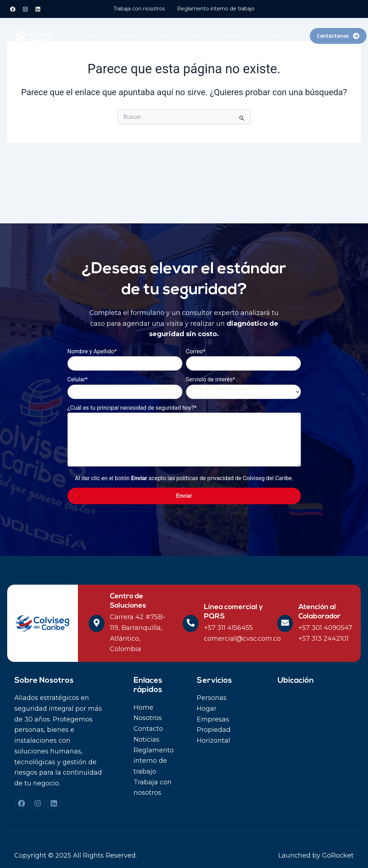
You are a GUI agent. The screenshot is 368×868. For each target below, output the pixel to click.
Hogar (162, 36)
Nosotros (94, 36)
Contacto (273, 36)
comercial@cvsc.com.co (242, 639)
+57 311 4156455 (228, 628)
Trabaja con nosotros (139, 9)
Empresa (194, 36)
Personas (130, 36)
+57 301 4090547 (325, 628)
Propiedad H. (233, 36)
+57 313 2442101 (323, 639)
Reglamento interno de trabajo (216, 9)
